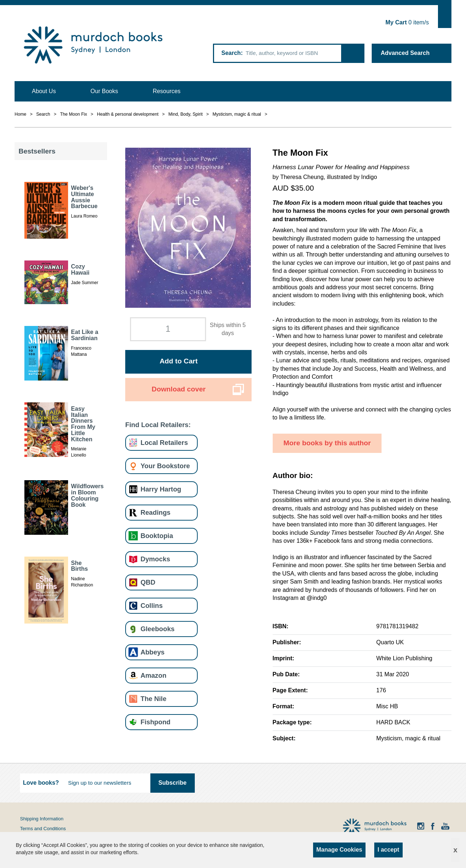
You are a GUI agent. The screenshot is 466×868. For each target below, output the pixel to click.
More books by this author (327, 443)
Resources (166, 91)
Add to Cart (178, 361)
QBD (148, 582)
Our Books (104, 91)
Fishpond (155, 722)
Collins (152, 606)
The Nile (153, 699)
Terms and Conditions (43, 829)
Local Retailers (164, 443)
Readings (155, 512)
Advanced (405, 53)
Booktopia (157, 536)
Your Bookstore (165, 466)
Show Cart (445, 17)
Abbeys (153, 652)
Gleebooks (157, 629)
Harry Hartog (161, 489)
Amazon (153, 675)
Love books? (41, 783)
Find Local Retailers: (158, 425)
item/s (407, 22)
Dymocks (155, 559)
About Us (44, 91)
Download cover (179, 389)
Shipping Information (42, 819)
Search (231, 53)
